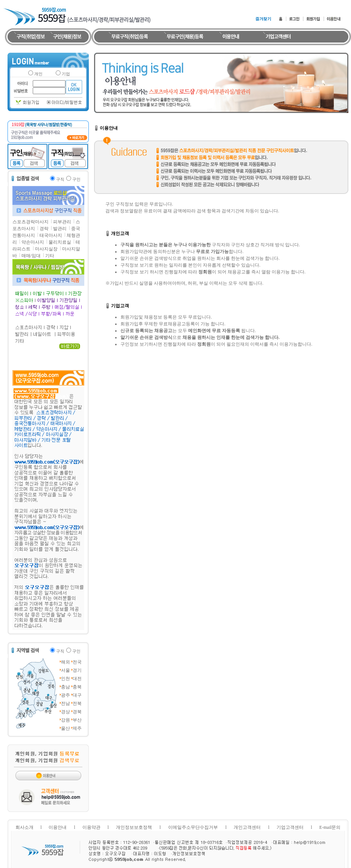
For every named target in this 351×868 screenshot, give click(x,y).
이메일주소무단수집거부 (193, 827)
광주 (65, 695)
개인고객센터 (247, 827)
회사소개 (24, 827)
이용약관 (91, 827)
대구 (77, 695)
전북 (77, 703)
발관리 (60, 229)
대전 (77, 679)
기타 (50, 256)
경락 (44, 229)
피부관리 (62, 222)
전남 (65, 703)
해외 (65, 662)
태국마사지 (51, 235)
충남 (65, 687)
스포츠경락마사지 (30, 222)
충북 (77, 687)
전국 (77, 662)
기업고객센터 (290, 827)
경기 (77, 670)
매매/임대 (31, 256)
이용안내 (58, 827)
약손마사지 (33, 242)
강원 (65, 720)
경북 (77, 712)
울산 (65, 728)
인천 (65, 679)
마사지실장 (46, 249)
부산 (77, 720)
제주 (77, 728)
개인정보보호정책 (134, 827)
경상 (65, 712)
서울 (65, 670)
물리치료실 (60, 242)
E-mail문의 (330, 827)
